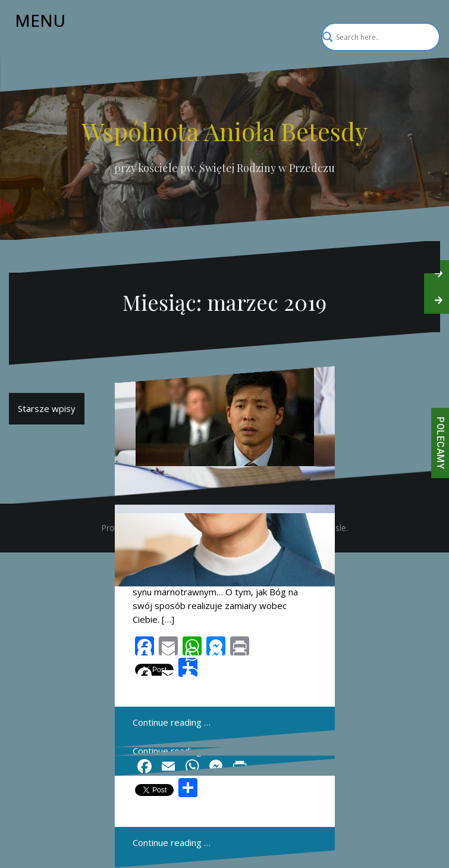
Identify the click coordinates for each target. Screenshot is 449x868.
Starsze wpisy (47, 408)
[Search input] (375, 37)
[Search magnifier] (426, 37)
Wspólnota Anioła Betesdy (224, 131)
